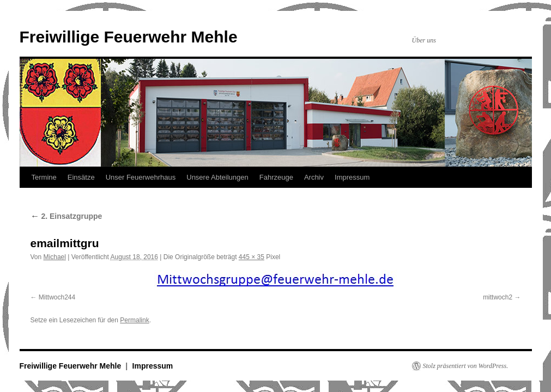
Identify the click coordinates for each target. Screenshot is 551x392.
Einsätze (81, 177)
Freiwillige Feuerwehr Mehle (129, 37)
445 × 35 (252, 257)
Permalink (134, 320)
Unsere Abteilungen (217, 177)
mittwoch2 (498, 297)
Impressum (352, 177)
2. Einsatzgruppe (66, 216)
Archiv (314, 177)
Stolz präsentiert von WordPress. (466, 366)
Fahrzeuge (276, 177)
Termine (44, 177)
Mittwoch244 (57, 297)
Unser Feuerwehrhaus (141, 177)
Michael (55, 257)
